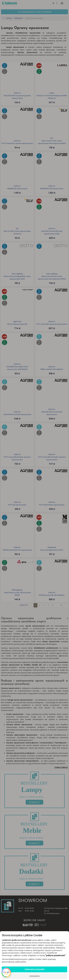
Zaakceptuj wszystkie (35, 969)
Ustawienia (34, 976)
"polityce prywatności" (55, 956)
